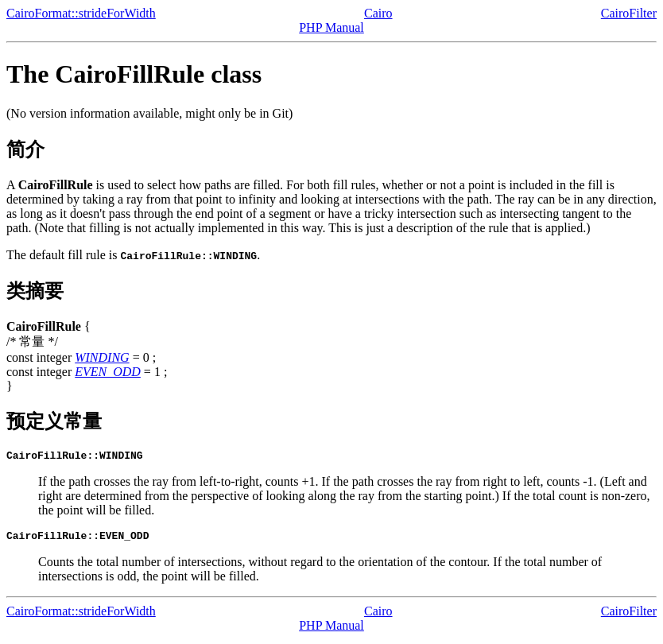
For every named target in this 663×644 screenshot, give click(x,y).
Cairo (378, 13)
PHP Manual (331, 27)
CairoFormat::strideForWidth (81, 13)
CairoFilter (629, 13)
